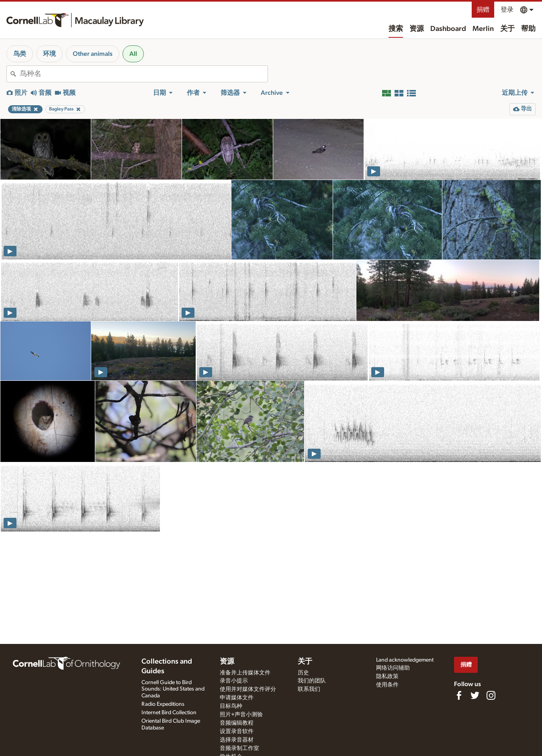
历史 (303, 673)
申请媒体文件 (237, 698)
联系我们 (309, 689)
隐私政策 (387, 676)
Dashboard (448, 29)
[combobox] (144, 74)
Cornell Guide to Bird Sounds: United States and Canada (173, 689)
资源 (417, 29)
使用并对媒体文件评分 (248, 689)
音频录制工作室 (239, 748)
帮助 (528, 29)
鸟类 (20, 54)
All (133, 54)
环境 (49, 54)
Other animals (93, 54)
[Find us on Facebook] (459, 695)
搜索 (396, 29)
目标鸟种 (231, 706)
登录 (507, 10)
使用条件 (387, 685)
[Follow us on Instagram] (491, 695)
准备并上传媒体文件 (245, 673)
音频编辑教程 (237, 723)
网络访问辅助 (393, 668)
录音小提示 (234, 681)
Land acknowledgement (405, 660)
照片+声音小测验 (241, 715)
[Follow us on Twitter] (475, 695)
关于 (507, 29)
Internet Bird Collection (169, 713)
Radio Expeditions (163, 704)
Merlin (483, 29)
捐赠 (483, 10)
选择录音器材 (237, 740)
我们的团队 (312, 681)
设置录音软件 (237, 731)
